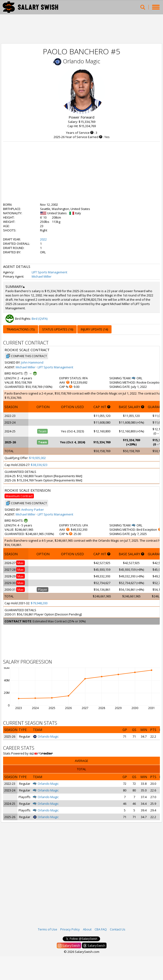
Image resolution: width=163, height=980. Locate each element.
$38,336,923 (39, 465)
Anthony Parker (33, 510)
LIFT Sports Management (49, 272)
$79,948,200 (39, 603)
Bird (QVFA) (40, 319)
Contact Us (118, 929)
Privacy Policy (70, 929)
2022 (43, 239)
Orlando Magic (82, 61)
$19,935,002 (37, 458)
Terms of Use (48, 929)
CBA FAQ (101, 929)
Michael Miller (42, 276)
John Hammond (32, 362)
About (87, 929)
